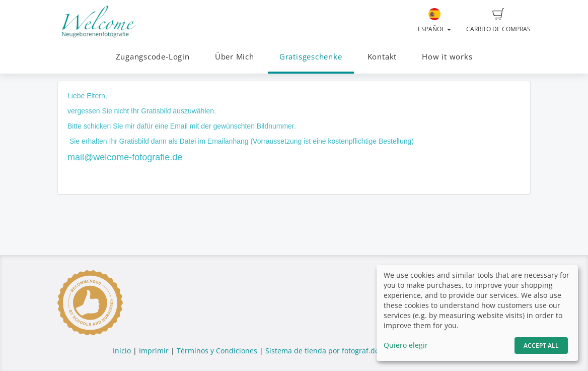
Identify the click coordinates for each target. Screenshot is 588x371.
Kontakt (382, 57)
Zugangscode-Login (153, 57)
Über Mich (235, 57)
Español (434, 21)
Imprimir (154, 351)
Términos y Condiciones (217, 351)
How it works (447, 57)
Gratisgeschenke (311, 57)
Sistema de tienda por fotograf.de (322, 351)
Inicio (122, 351)
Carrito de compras (498, 21)
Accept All (541, 346)
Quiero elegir (406, 345)
